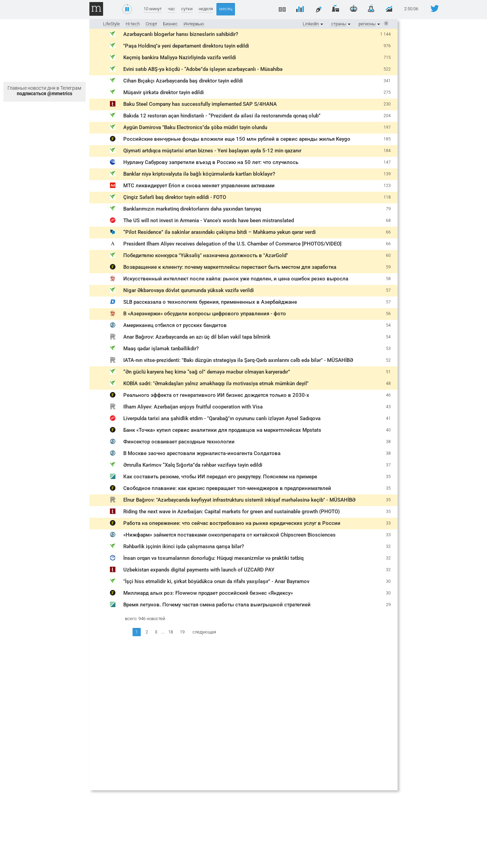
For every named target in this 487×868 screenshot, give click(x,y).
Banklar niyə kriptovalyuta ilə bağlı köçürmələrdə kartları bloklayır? (199, 174)
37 (388, 465)
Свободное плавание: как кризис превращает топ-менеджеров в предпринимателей (227, 488)
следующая (204, 632)
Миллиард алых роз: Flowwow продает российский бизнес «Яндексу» (208, 593)
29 (388, 605)
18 (171, 632)
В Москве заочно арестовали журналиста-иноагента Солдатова (202, 453)
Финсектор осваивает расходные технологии (179, 442)
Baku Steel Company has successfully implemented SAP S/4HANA (200, 104)
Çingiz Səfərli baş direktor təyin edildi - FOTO (175, 197)
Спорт (151, 24)
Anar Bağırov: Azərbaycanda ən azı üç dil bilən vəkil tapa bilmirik (197, 337)
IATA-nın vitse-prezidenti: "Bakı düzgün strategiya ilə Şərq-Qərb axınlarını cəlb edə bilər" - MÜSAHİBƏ (238, 360)
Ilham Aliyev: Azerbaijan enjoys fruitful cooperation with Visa (193, 407)
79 (388, 209)
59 (388, 267)
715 (387, 58)
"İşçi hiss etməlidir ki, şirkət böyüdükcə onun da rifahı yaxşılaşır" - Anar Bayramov (216, 581)
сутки (187, 9)
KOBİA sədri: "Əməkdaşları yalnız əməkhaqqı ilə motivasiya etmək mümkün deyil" (216, 383)
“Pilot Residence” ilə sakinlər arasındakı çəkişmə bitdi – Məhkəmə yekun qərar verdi (220, 232)
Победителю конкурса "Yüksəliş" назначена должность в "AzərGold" (206, 255)
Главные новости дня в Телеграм (44, 91)
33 (388, 523)
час (171, 9)
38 (388, 442)
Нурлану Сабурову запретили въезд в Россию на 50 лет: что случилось (211, 162)
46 (388, 395)
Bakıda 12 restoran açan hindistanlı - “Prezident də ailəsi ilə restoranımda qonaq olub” (222, 116)
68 (388, 221)
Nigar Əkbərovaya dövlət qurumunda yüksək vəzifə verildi (189, 290)
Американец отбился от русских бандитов (175, 325)
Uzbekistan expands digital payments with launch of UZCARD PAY (199, 570)
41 (388, 418)
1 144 (385, 34)
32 (388, 546)
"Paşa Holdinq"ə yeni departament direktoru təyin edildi (186, 46)
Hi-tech (133, 24)
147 (387, 162)
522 (387, 69)
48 (388, 383)
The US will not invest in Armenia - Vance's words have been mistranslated (209, 221)
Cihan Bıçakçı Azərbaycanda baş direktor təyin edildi (183, 81)
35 (388, 477)
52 (388, 360)
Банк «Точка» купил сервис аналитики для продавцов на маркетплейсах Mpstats (222, 430)
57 (388, 290)
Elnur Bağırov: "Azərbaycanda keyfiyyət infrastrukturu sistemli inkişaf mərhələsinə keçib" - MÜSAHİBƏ (239, 500)
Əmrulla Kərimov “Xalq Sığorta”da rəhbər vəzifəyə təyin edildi (193, 465)
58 (388, 279)
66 (388, 232)
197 (387, 127)
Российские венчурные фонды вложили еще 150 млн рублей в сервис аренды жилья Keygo (237, 139)
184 (387, 151)
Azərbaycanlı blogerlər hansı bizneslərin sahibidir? (181, 34)
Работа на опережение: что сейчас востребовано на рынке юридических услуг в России (232, 523)
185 (387, 139)
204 (387, 116)
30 (388, 581)
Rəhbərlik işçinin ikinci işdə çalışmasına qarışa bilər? (184, 546)
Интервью (194, 24)
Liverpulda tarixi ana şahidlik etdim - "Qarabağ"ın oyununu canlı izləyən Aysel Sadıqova (222, 418)
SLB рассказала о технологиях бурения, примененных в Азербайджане (210, 302)
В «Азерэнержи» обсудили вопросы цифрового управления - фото (205, 314)
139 (387, 174)
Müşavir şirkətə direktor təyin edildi (164, 92)
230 (387, 104)
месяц (226, 9)
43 (388, 407)
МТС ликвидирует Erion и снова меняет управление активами (199, 186)
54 (388, 325)
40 (388, 430)
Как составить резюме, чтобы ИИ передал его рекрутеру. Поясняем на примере (220, 477)
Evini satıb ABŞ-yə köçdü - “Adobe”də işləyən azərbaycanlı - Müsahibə (203, 69)
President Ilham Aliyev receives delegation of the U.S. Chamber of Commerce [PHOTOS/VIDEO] (232, 244)
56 (388, 314)
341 (387, 81)
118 (387, 197)
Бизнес (170, 24)
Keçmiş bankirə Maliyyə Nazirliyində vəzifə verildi (180, 58)
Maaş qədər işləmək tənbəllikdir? (161, 349)
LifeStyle (111, 24)
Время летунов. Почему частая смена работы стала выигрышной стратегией (217, 605)
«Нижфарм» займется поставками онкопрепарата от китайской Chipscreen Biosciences (229, 535)
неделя (206, 9)
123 (387, 186)
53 (388, 349)
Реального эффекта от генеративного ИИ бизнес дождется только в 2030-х (216, 395)
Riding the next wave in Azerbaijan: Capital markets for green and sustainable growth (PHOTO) (232, 512)
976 (387, 46)
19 (182, 632)
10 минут (153, 9)
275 (387, 92)
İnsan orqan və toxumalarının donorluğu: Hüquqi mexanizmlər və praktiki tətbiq (213, 558)
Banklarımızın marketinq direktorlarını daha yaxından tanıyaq (192, 209)
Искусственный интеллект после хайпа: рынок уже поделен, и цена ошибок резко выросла (236, 279)
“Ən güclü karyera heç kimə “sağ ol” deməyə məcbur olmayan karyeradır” (207, 372)
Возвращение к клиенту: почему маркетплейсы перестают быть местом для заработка (230, 267)
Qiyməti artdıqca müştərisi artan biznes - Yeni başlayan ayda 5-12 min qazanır (212, 151)
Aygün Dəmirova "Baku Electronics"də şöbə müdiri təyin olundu (195, 127)
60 (388, 255)
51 (388, 372)
